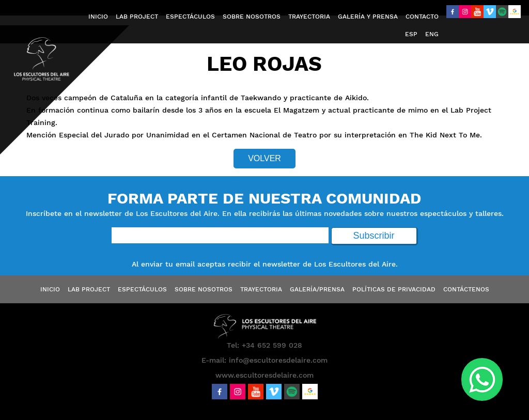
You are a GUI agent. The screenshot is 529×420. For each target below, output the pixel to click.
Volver (264, 158)
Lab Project (89, 289)
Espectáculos (142, 289)
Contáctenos (466, 289)
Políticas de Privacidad (394, 289)
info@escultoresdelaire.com (278, 360)
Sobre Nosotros (204, 289)
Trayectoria (261, 289)
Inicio (50, 289)
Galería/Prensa (317, 289)
